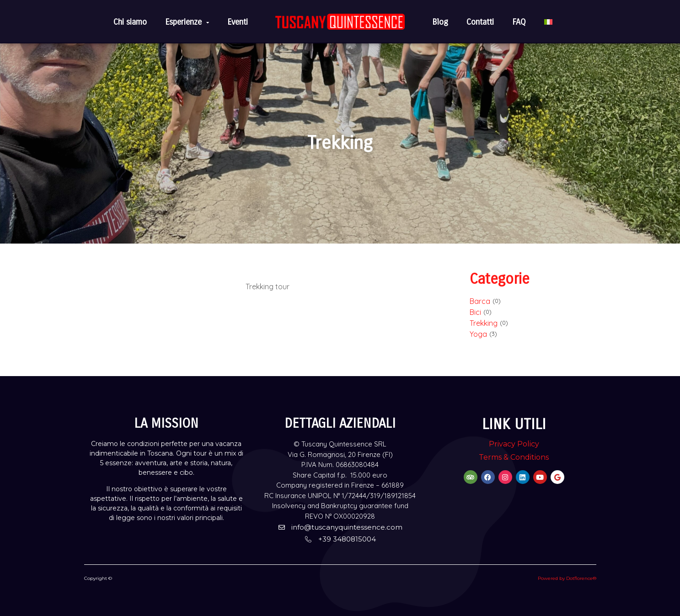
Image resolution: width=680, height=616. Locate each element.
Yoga (478, 334)
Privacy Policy (514, 444)
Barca (480, 301)
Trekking (484, 323)
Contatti (480, 22)
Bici (475, 312)
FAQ (519, 22)
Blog (440, 22)
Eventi (238, 22)
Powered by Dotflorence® (567, 578)
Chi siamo (130, 22)
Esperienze (187, 22)
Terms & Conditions (514, 457)
